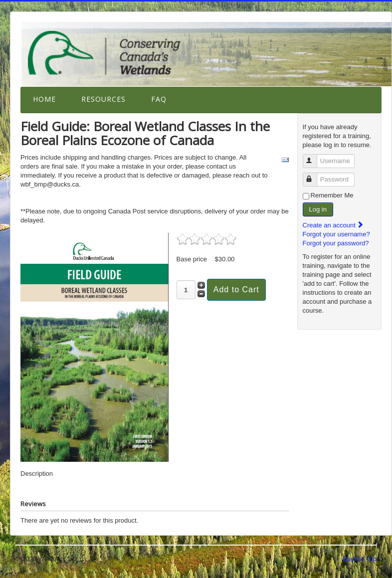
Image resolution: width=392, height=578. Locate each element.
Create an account (334, 225)
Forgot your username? (336, 234)
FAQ (159, 99)
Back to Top (360, 559)
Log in (318, 209)
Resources (103, 99)
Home (44, 99)
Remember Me (332, 195)
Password (314, 175)
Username (314, 157)
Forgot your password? (336, 243)
